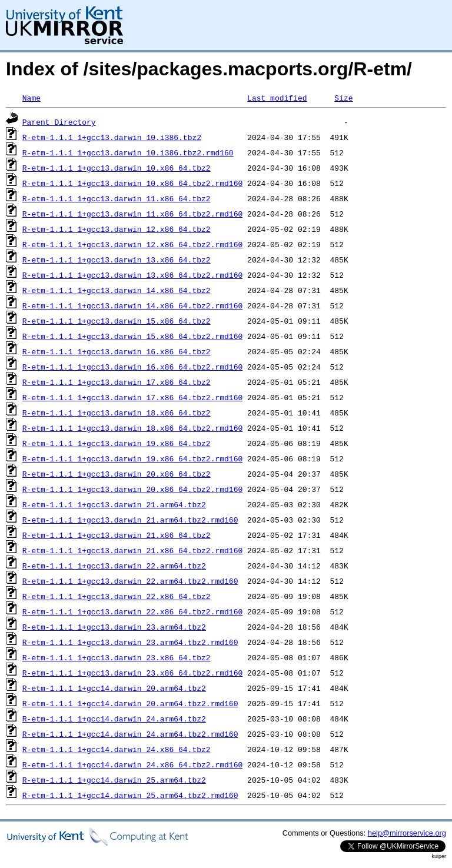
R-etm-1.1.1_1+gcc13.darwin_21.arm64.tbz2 (114, 504)
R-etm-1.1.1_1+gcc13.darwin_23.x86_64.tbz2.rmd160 (132, 673)
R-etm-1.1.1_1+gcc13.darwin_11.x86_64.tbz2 (117, 198)
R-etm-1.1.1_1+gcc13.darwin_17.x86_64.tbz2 (117, 382)
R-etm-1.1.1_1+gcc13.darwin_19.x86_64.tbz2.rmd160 (132, 458)
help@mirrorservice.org (407, 833)
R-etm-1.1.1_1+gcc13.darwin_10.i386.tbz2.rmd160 (128, 152)
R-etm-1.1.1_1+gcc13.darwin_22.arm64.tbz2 (114, 566)
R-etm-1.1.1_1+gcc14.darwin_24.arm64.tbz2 (114, 719)
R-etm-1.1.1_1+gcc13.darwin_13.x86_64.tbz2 (117, 260)
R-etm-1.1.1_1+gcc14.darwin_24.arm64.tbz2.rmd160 (130, 734)
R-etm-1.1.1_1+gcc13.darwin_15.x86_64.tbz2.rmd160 (132, 336)
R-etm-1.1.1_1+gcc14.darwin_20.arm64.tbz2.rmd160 (130, 703)
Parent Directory (59, 122)
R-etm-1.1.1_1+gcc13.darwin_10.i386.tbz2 (112, 137)
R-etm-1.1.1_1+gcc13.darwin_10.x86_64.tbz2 (117, 168)
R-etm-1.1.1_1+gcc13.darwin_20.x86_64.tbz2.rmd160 (132, 489)
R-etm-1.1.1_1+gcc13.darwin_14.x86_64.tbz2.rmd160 (132, 305)
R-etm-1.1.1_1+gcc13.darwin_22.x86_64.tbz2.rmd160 (132, 611)
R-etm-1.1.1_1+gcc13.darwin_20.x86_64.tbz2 (117, 474)
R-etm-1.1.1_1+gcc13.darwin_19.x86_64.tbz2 (117, 443)
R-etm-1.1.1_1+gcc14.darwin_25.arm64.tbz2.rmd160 (130, 795)
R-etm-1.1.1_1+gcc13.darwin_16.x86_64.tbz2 (117, 351)
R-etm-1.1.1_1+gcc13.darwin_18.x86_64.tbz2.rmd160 (132, 428)
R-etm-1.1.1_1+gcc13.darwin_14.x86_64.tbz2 (117, 290)
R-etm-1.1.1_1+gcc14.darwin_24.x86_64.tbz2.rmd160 (132, 764)
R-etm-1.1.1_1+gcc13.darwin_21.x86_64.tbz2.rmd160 (132, 550)
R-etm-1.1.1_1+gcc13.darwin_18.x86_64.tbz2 (117, 413)
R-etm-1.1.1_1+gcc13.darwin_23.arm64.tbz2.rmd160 (130, 642)
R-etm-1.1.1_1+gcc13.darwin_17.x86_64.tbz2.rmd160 (132, 397)
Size (343, 98)
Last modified (277, 98)
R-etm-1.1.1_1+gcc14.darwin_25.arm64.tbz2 (114, 780)
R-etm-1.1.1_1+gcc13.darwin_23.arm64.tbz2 (114, 627)
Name (31, 98)
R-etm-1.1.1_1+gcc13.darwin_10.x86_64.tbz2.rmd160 (132, 183)
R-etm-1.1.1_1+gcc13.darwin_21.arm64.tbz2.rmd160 (130, 520)
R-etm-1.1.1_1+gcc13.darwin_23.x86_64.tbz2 (117, 657)
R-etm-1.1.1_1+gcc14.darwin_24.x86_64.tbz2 (117, 749)
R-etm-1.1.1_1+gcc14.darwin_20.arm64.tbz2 (114, 688)
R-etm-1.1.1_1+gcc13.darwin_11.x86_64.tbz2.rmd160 (132, 214)
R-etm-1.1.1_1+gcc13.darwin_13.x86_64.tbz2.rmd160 (132, 275)
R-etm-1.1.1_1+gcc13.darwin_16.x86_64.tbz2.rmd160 (132, 367)
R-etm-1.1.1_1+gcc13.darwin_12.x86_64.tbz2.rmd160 (132, 244)
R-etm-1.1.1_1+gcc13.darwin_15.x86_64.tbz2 (117, 321)
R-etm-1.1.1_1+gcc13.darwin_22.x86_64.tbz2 (117, 596)
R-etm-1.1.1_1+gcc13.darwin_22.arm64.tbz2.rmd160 (130, 581)
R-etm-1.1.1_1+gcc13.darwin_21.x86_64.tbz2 (117, 535)
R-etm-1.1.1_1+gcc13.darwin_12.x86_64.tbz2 (117, 229)
